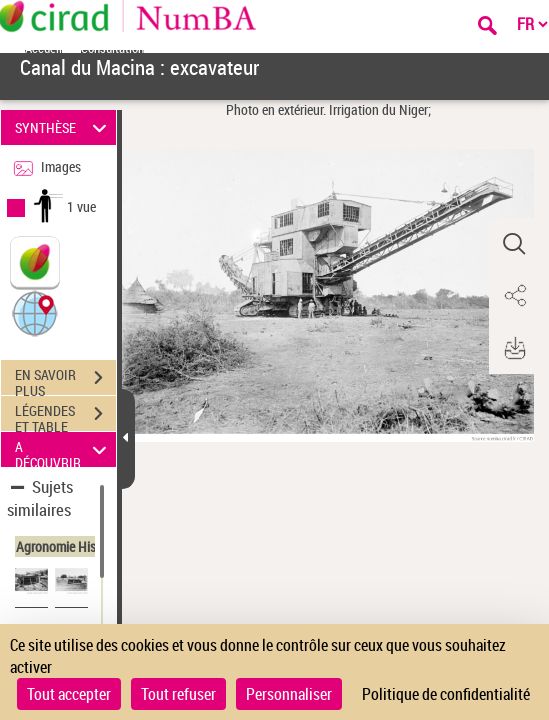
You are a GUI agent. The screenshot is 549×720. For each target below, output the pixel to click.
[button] (35, 312)
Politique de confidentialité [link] (446, 694)
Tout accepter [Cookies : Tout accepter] (69, 694)
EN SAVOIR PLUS (65, 380)
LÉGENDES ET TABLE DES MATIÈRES (65, 416)
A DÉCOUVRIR (64, 449)
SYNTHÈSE (64, 127)
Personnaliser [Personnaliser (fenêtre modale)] (289, 694)
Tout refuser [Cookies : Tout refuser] (178, 694)
